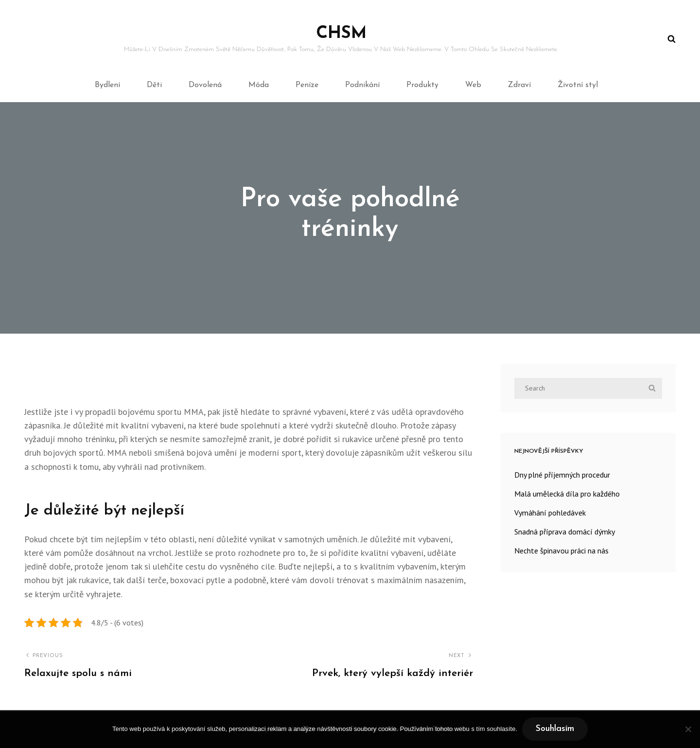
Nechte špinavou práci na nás (561, 551)
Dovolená (205, 85)
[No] (688, 729)
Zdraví (519, 85)
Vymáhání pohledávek (550, 513)
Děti (154, 85)
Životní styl (578, 85)
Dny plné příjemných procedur (562, 475)
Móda (259, 85)
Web (473, 85)
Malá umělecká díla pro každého (567, 494)
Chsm (341, 34)
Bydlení (107, 85)
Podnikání (362, 85)
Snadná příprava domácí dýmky (565, 532)
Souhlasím (555, 729)
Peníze (307, 85)
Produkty (422, 85)
